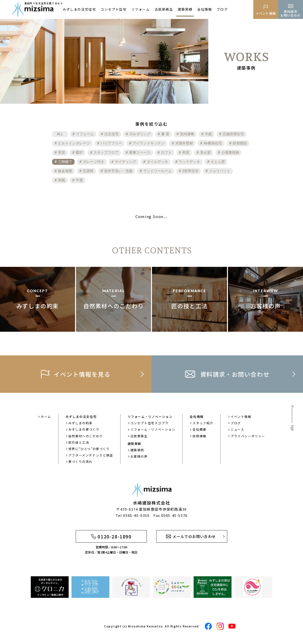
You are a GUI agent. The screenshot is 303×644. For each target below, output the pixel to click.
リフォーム (141, 9)
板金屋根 (65, 171)
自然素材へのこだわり (86, 436)
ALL (60, 134)
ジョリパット (220, 171)
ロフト (166, 152)
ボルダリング (140, 134)
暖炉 (79, 152)
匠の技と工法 (79, 442)
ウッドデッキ (189, 162)
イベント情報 (241, 417)
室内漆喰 (187, 134)
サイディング (125, 162)
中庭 (208, 134)
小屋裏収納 (230, 152)
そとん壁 (218, 162)
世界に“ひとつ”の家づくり (89, 449)
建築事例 (137, 450)
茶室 (62, 152)
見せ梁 (205, 152)
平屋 (79, 180)
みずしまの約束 (80, 423)
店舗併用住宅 (233, 134)
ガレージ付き (94, 162)
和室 (186, 152)
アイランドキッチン (149, 143)
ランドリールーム (157, 171)
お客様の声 (139, 456)
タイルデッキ (157, 162)
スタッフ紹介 (203, 423)
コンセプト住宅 (114, 9)
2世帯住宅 (190, 171)
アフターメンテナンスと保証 (91, 455)
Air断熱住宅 (213, 143)
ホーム (46, 417)
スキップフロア (106, 152)
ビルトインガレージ (74, 143)
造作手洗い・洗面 (118, 171)
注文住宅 (111, 134)
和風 (62, 180)
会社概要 (199, 429)
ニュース (237, 429)
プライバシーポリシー (248, 436)
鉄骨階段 (240, 143)
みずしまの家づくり (84, 429)
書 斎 (165, 134)
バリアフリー (111, 143)
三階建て (65, 162)
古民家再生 (164, 9)
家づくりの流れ (80, 462)
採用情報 (199, 436)
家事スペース (140, 152)
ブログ (222, 9)
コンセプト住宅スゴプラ (149, 423)
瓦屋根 (88, 171)
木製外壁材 (184, 143)
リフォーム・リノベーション (153, 429)
